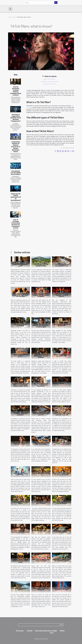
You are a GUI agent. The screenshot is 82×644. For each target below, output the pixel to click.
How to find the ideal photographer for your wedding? (41, 356)
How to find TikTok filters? (49, 84)
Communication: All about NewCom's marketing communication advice (20, 385)
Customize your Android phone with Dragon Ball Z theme (20, 561)
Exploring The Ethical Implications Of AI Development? (16, 197)
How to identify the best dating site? (41, 589)
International (40, 631)
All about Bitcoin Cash (39, 531)
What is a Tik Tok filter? (49, 79)
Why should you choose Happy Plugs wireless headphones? (41, 385)
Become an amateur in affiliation (20, 474)
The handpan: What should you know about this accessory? (20, 413)
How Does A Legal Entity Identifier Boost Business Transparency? (16, 118)
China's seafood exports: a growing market (62, 355)
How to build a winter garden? (20, 355)
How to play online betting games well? (62, 325)
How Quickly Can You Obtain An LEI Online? (16, 173)
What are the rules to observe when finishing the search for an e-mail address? (62, 414)
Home (10, 17)
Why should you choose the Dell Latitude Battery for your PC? (41, 413)
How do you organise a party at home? (41, 502)
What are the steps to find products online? (41, 560)
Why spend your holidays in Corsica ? (20, 589)
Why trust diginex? (58, 383)
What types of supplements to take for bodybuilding (62, 443)
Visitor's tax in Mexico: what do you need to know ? (62, 560)
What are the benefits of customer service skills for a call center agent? (41, 325)
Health (30, 631)
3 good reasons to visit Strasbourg (20, 325)
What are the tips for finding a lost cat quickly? (62, 502)
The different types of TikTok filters (49, 82)
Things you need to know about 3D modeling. (41, 443)
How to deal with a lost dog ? (41, 474)
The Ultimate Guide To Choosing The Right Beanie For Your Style (20, 295)
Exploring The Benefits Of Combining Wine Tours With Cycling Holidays (41, 264)
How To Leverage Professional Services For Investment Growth (16, 224)
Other (14, 17)
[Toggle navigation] (10, 9)
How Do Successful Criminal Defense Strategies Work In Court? (16, 91)
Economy (20, 631)
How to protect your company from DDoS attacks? (62, 295)
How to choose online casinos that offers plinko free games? (41, 295)
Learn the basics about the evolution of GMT (62, 531)
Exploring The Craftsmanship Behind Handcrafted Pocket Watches (62, 265)
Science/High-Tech (52, 632)
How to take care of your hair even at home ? (20, 443)
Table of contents (50, 76)
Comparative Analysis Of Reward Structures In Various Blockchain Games (16, 147)
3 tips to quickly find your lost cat (20, 502)
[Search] (39, 3)
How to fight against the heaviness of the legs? (62, 589)
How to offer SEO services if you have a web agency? (62, 474)
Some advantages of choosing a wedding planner (20, 531)
